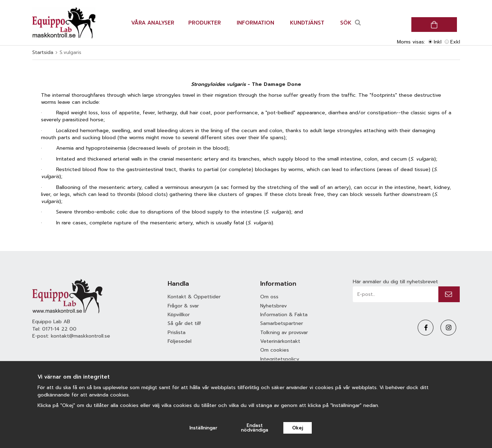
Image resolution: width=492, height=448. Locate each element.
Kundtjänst (307, 23)
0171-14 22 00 (59, 329)
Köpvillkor (179, 315)
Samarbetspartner (282, 323)
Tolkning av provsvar (284, 332)
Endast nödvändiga (255, 428)
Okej (298, 428)
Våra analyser (153, 23)
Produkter (205, 23)
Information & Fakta (284, 315)
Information (255, 23)
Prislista (177, 332)
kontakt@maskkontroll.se (80, 336)
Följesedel (180, 341)
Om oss (269, 297)
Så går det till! (184, 323)
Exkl (455, 42)
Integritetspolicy (280, 359)
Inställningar (203, 428)
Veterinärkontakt (280, 341)
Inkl (438, 42)
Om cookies (275, 350)
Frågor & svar (183, 306)
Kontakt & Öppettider (194, 297)
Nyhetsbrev (274, 306)
